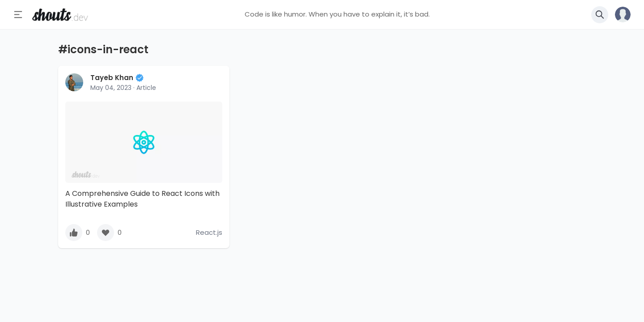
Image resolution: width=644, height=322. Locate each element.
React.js (209, 232)
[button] (619, 15)
